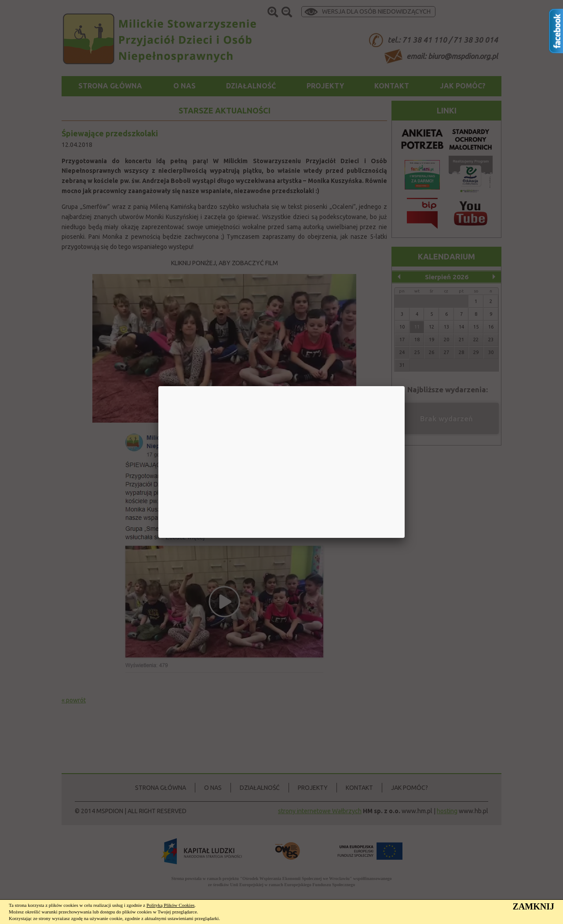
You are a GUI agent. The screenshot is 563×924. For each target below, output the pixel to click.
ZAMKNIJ (534, 906)
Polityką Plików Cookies (170, 905)
